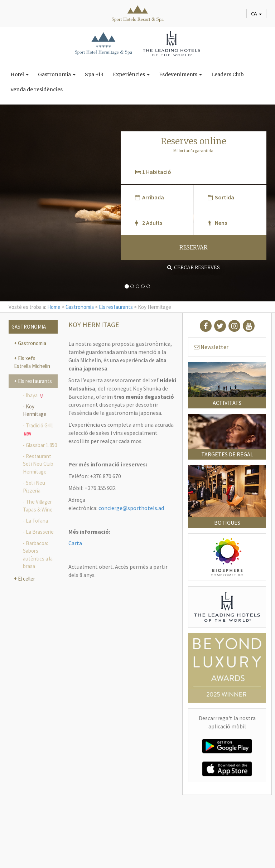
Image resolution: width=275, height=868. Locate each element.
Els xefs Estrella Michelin (32, 362)
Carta (75, 543)
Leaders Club (228, 74)
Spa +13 (94, 74)
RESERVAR (194, 248)
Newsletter (211, 347)
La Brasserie (40, 532)
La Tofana (37, 521)
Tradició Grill (38, 430)
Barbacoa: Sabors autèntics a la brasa (38, 555)
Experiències (131, 74)
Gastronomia (57, 74)
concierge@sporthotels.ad (131, 508)
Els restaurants (116, 307)
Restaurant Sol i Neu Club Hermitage (38, 464)
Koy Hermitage (35, 410)
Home (54, 307)
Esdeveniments (180, 74)
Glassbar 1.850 (41, 445)
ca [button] (256, 14)
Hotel (20, 74)
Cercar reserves (194, 267)
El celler (26, 579)
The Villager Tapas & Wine (38, 505)
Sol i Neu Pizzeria (34, 486)
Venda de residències (37, 89)
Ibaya (35, 395)
